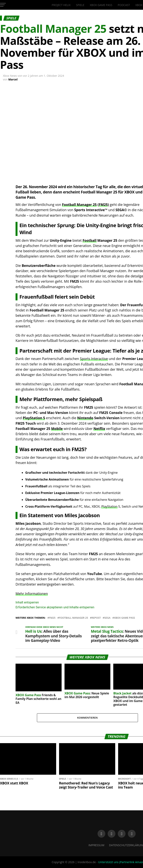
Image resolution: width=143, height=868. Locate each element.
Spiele (80, 5)
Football (90, 240)
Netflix (99, 429)
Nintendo (85, 418)
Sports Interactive (94, 359)
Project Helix (61, 5)
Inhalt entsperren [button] (27, 602)
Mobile (57, 429)
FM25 (103, 205)
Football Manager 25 (79, 205)
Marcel (13, 79)
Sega (107, 618)
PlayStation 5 (34, 418)
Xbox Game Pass (124, 618)
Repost (96, 618)
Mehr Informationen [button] (32, 594)
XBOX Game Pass (101, 5)
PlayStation (109, 506)
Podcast (124, 5)
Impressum (96, 845)
